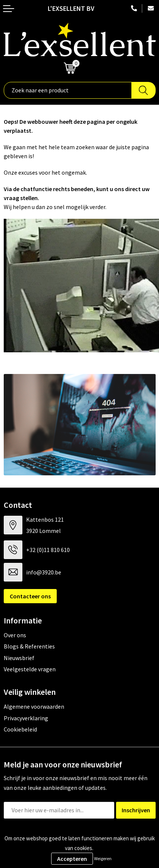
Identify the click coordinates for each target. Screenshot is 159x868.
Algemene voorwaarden (34, 706)
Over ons (15, 635)
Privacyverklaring (26, 718)
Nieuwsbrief (19, 658)
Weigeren (103, 858)
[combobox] (68, 90)
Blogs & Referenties (29, 646)
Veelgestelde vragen (30, 669)
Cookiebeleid (20, 729)
